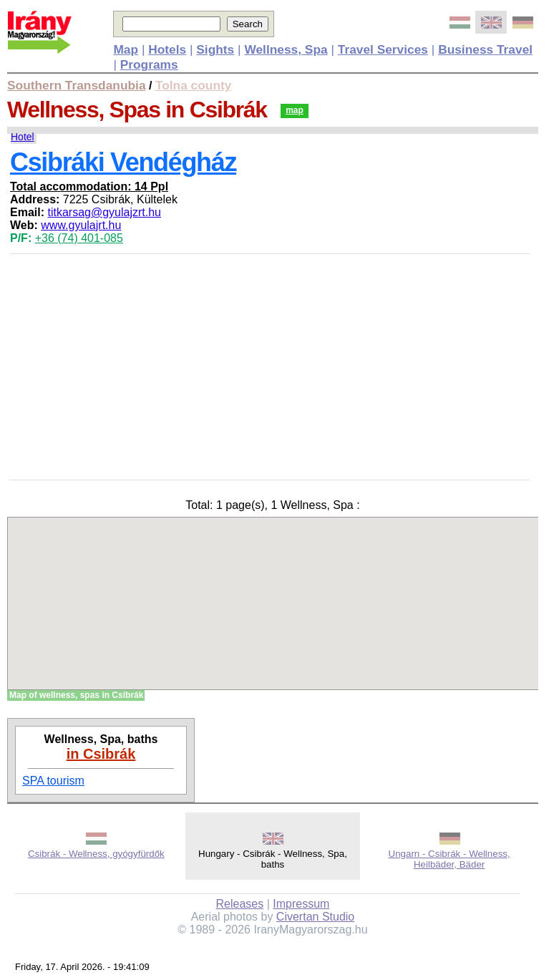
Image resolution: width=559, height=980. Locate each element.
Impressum (301, 904)
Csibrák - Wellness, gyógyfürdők (96, 854)
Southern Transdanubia (77, 85)
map (295, 110)
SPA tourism (53, 781)
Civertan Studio (315, 917)
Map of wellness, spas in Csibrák (76, 695)
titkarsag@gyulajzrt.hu (104, 212)
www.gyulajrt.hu (81, 225)
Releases (240, 904)
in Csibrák (101, 754)
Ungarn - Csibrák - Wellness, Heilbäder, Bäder (449, 859)
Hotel (23, 137)
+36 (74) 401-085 (79, 238)
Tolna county (194, 85)
